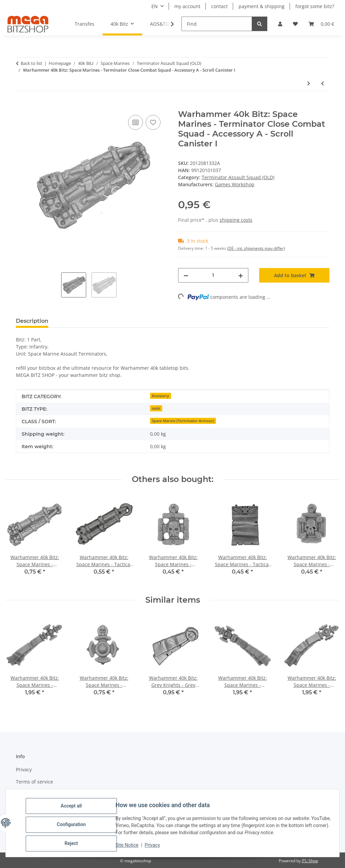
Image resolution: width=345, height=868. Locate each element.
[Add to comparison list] (135, 122)
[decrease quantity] (186, 275)
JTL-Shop (310, 861)
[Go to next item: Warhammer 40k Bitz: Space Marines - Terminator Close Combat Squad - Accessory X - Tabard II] (309, 83)
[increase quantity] (241, 275)
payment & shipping (262, 6)
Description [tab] (32, 321)
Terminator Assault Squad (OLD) (238, 177)
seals (156, 408)
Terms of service (34, 782)
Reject (74, 844)
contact (219, 6)
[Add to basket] (21, 106)
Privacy (155, 847)
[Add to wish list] (153, 122)
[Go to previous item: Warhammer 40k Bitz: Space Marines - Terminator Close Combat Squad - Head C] (323, 83)
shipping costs (236, 220)
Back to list (31, 63)
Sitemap (25, 793)
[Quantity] (213, 275)
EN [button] (155, 6)
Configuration (74, 826)
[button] (280, 24)
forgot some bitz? (315, 6)
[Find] (217, 24)
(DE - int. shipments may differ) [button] (256, 248)
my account (187, 6)
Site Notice (130, 847)
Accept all (74, 809)
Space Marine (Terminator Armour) (183, 421)
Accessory (160, 396)
